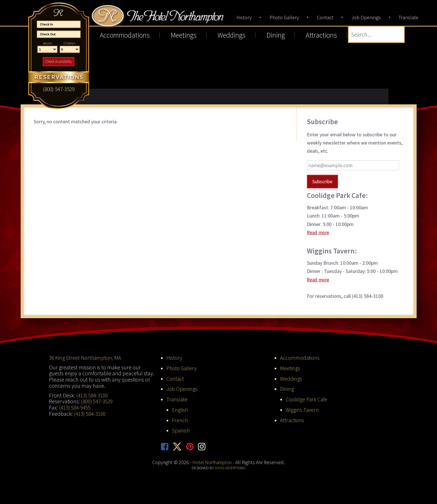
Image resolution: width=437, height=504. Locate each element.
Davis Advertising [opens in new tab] (230, 468)
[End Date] (59, 34)
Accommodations (300, 358)
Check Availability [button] (59, 62)
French (180, 420)
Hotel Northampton (163, 17)
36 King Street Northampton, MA (86, 358)
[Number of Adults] (47, 49)
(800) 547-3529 (97, 401)
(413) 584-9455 (75, 408)
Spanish (181, 430)
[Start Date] (59, 24)
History (175, 358)
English (180, 410)
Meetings (290, 368)
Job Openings (182, 389)
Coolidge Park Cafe (307, 399)
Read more (319, 232)
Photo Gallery (182, 368)
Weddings (291, 378)
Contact (175, 378)
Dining (287, 389)
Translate (177, 399)
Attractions (292, 420)
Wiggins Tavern (302, 410)
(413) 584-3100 (92, 395)
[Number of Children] (70, 49)
